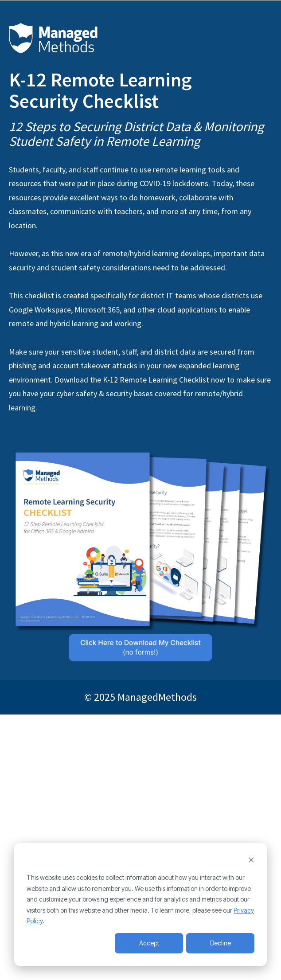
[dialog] (140, 904)
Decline (221, 943)
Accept (149, 943)
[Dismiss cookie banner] (251, 861)
